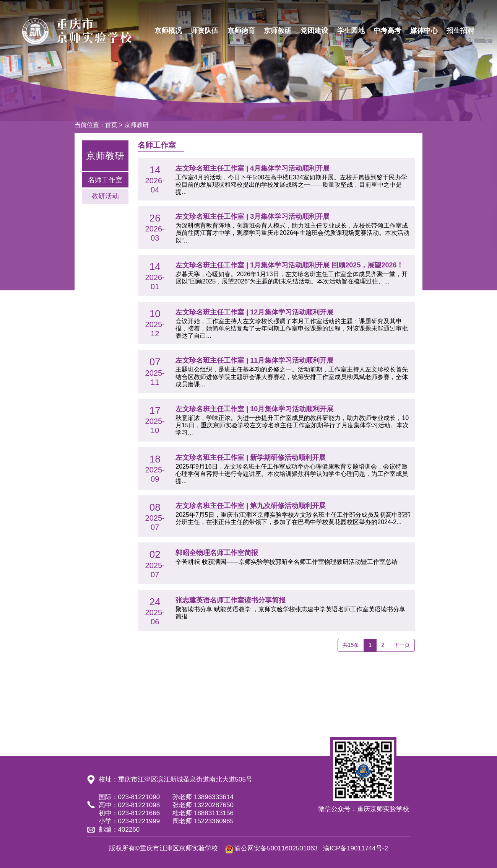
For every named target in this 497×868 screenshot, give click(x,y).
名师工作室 (105, 180)
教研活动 (105, 196)
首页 (111, 125)
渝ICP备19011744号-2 (356, 848)
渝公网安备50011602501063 (276, 848)
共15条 (351, 645)
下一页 (402, 645)
